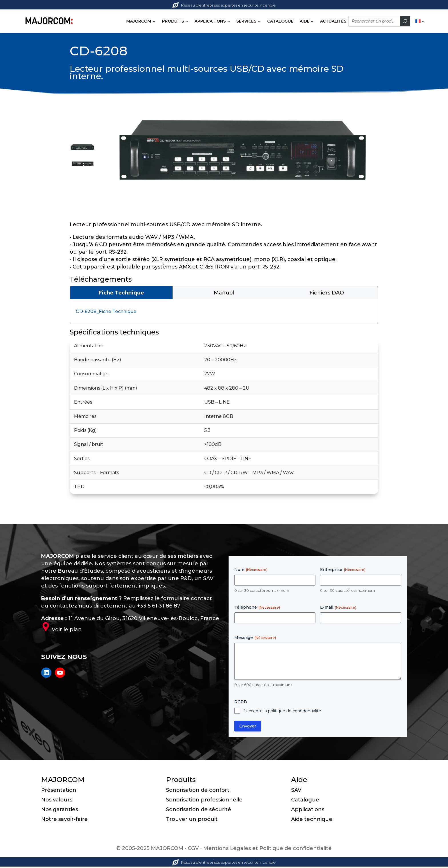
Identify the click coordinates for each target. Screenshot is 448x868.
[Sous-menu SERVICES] (260, 21)
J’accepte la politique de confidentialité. (283, 712)
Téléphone (257, 609)
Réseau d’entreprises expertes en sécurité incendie (224, 5)
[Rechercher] (406, 21)
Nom (251, 571)
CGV (193, 850)
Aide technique (312, 821)
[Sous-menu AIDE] (313, 21)
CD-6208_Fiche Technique (106, 313)
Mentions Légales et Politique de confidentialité (267, 850)
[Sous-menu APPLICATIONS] (229, 21)
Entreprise (343, 571)
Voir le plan (67, 631)
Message (255, 639)
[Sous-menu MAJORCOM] (155, 21)
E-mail (338, 609)
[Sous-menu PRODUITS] (188, 21)
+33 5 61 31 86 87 (159, 607)
